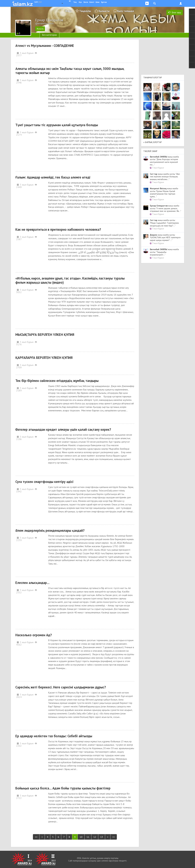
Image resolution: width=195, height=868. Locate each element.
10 (81, 837)
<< (36, 837)
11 (88, 837)
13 (102, 837)
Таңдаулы (85, 11)
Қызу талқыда (125, 11)
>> (114, 837)
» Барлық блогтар (153, 142)
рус (40, 2)
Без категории (49, 35)
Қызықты (104, 11)
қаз (36, 2)
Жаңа (68, 11)
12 (95, 837)
